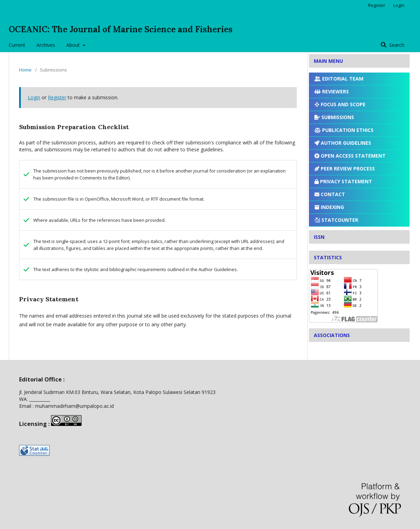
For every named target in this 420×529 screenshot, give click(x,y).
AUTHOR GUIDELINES (343, 143)
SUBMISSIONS (334, 117)
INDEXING (329, 207)
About (74, 45)
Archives (46, 45)
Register (377, 5)
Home (25, 70)
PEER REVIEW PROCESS (345, 169)
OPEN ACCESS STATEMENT (350, 156)
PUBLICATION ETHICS (344, 130)
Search (396, 45)
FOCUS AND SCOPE (340, 104)
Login (399, 5)
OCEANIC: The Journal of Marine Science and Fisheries (121, 29)
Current (17, 45)
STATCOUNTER (336, 220)
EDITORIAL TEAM (339, 79)
